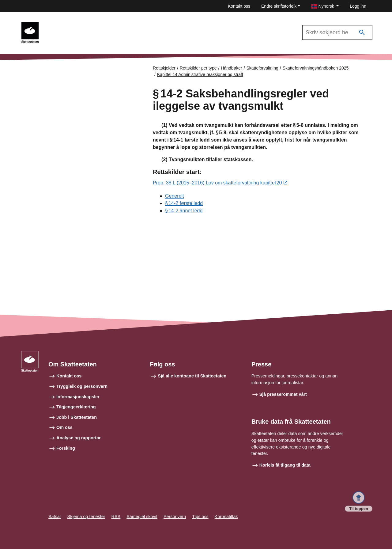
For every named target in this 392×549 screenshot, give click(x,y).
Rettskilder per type (198, 68)
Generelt (174, 196)
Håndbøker (231, 68)
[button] (325, 6)
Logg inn (358, 6)
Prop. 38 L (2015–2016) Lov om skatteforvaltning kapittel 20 (217, 183)
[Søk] (362, 33)
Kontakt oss (239, 6)
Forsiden (47, 73)
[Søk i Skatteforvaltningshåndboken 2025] (337, 32)
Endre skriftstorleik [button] (279, 6)
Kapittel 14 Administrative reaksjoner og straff (200, 74)
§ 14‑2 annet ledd (184, 211)
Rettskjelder (164, 68)
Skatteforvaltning (262, 68)
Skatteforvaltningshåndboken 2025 (82, 25)
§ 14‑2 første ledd (184, 204)
